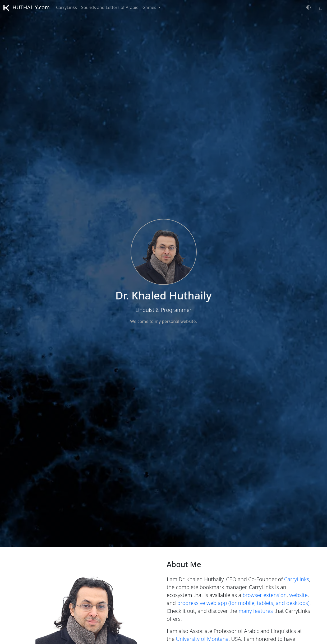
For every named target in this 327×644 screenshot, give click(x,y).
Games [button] (150, 7)
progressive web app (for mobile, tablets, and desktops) (243, 603)
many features (256, 611)
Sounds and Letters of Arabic (110, 7)
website (298, 595)
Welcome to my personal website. (163, 321)
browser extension (264, 595)
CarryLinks (66, 7)
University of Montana (202, 639)
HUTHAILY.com (26, 7)
